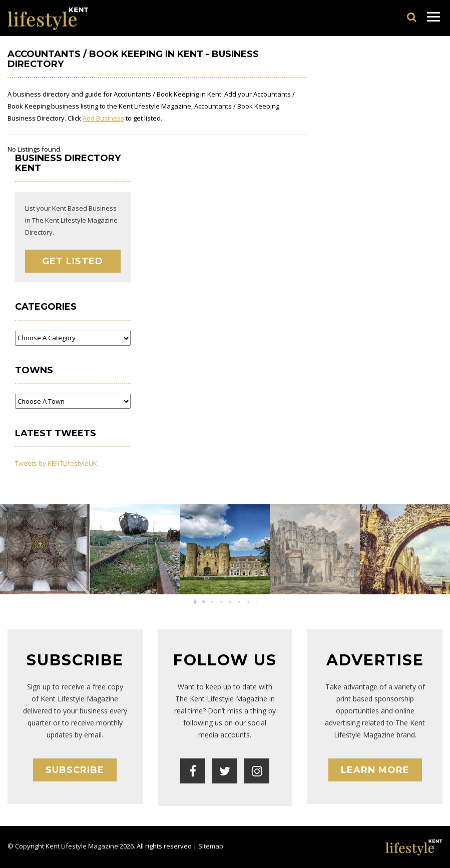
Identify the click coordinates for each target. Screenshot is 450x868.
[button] (216, 602)
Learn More (375, 770)
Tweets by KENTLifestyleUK (56, 463)
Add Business (103, 118)
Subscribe (75, 770)
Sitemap (211, 846)
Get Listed (73, 261)
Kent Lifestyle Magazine (82, 846)
